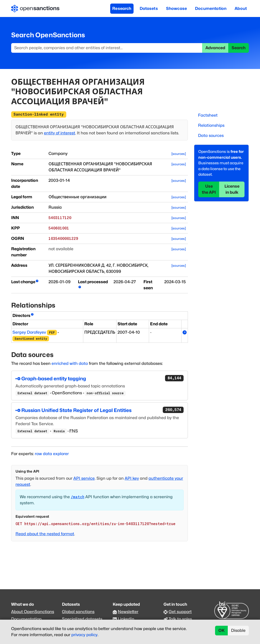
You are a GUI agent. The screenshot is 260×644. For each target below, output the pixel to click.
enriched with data (70, 363)
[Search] (107, 48)
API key (132, 478)
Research (122, 8)
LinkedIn (126, 619)
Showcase (176, 8)
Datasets (149, 8)
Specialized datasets (82, 619)
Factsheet (208, 115)
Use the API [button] (209, 189)
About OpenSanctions (33, 612)
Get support (180, 612)
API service (84, 478)
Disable (238, 630)
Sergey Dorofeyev (29, 332)
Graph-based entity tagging (100, 378)
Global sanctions (78, 612)
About (241, 8)
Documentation (211, 8)
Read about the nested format (45, 534)
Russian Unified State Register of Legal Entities (100, 410)
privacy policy (84, 635)
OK (222, 630)
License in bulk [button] (232, 189)
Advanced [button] (215, 48)
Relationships (211, 125)
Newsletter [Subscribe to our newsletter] (128, 612)
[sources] (179, 154)
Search (239, 48)
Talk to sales (180, 619)
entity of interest (60, 133)
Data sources (211, 136)
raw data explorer (52, 454)
